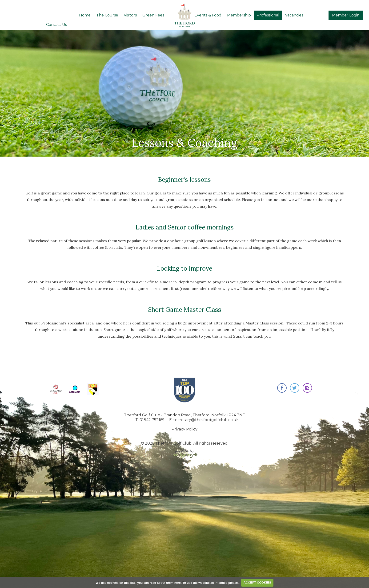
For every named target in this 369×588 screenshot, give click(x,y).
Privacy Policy (184, 429)
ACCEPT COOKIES (257, 582)
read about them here (165, 582)
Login (346, 15)
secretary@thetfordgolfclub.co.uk (206, 420)
